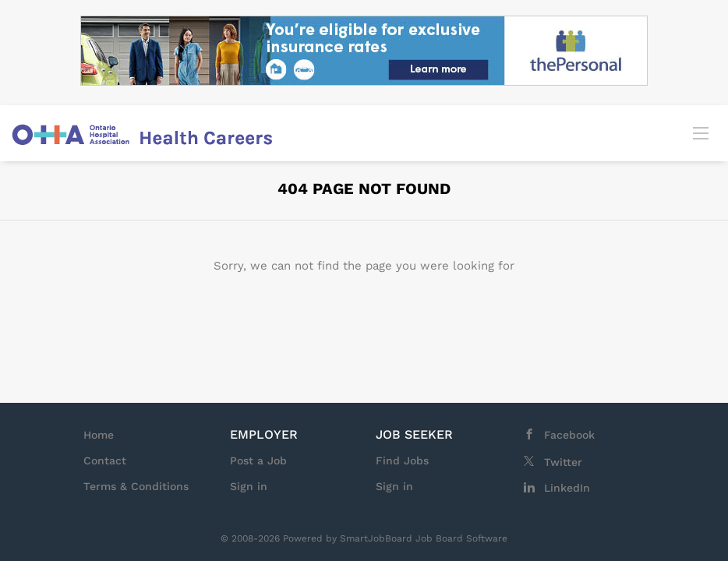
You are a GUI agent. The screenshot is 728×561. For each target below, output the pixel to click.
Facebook (569, 435)
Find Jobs (402, 460)
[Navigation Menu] (701, 132)
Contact (105, 460)
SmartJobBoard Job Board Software (424, 538)
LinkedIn (567, 488)
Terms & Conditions (136, 486)
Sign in (249, 486)
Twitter (563, 462)
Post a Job (258, 460)
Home (99, 435)
